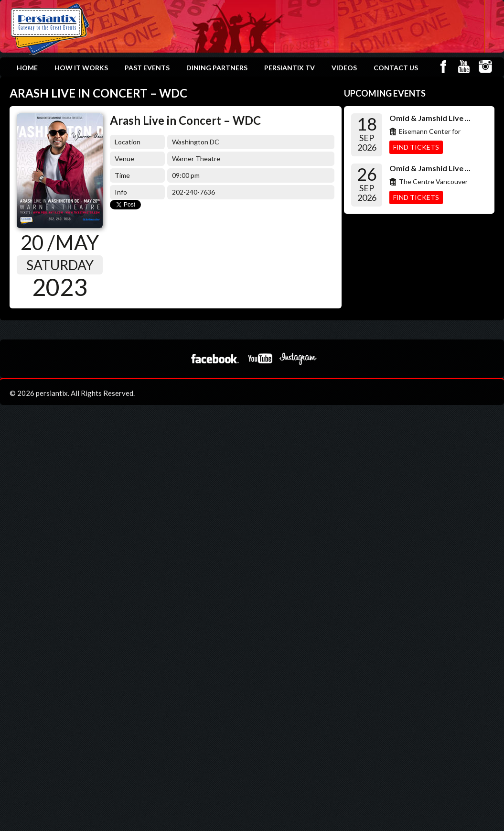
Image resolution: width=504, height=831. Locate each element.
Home (27, 68)
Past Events (147, 68)
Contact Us (396, 68)
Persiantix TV (290, 68)
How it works (81, 68)
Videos (344, 68)
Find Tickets (416, 147)
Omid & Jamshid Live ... (430, 118)
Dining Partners (217, 68)
